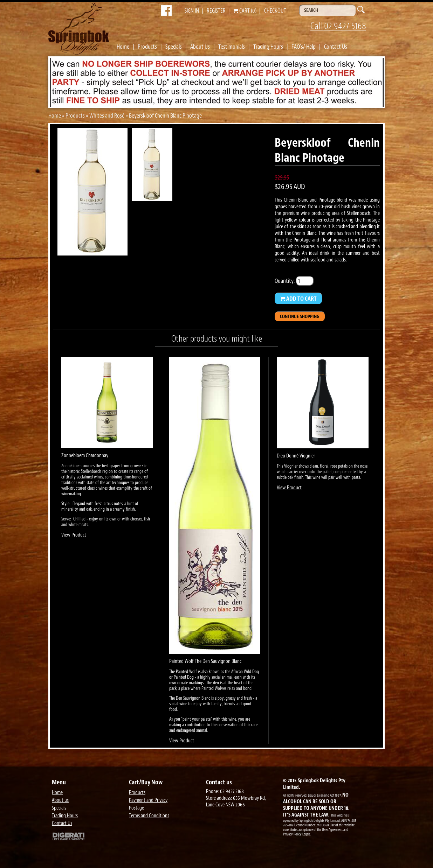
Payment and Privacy (148, 800)
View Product (74, 535)
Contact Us (336, 47)
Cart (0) (245, 11)
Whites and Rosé (107, 115)
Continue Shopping (300, 317)
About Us (200, 47)
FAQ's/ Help (304, 47)
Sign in (192, 11)
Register (216, 11)
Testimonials (232, 47)
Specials (174, 47)
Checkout (275, 11)
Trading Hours (268, 47)
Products (147, 47)
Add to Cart (298, 299)
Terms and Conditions (149, 816)
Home (123, 47)
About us (60, 800)
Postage (136, 808)
